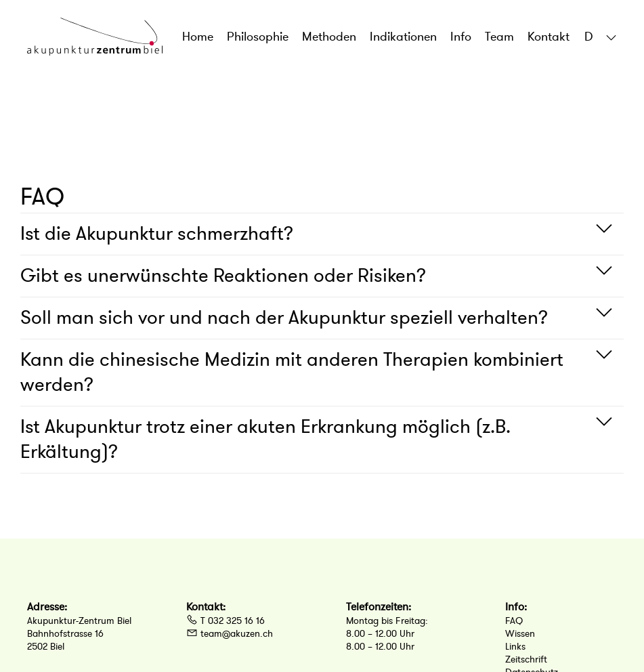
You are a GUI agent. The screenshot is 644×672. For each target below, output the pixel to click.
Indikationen (403, 37)
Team (499, 37)
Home (198, 37)
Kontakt (549, 37)
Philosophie (258, 37)
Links (515, 647)
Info (461, 37)
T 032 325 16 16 (226, 621)
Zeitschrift (526, 659)
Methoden (329, 37)
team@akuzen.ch (230, 634)
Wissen (520, 634)
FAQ (514, 621)
